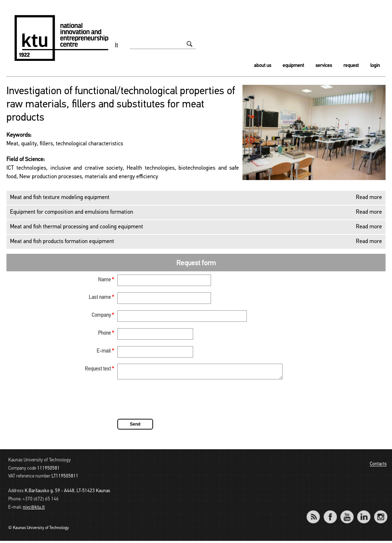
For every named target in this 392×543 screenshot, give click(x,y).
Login (375, 66)
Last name (101, 298)
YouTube (347, 514)
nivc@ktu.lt (34, 510)
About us (263, 66)
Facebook (330, 514)
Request (351, 66)
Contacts (378, 467)
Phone (106, 333)
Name (106, 280)
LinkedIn (364, 514)
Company (103, 316)
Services (324, 66)
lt (117, 46)
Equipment (293, 66)
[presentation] (172, 402)
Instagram (380, 514)
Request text (99, 369)
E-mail (105, 351)
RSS (316, 514)
